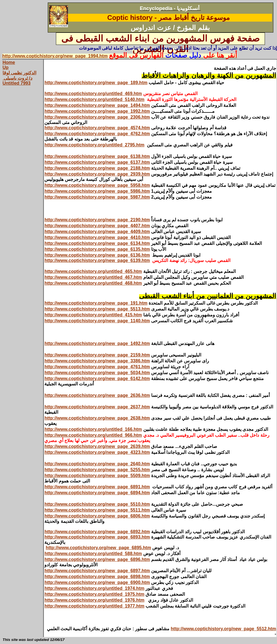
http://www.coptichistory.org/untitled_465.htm (93, 271)
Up (5, 67)
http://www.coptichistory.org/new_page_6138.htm (97, 156)
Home (9, 62)
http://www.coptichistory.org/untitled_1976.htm (94, 600)
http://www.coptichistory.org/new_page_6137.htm (97, 162)
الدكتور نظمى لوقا (19, 73)
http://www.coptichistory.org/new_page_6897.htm (97, 571)
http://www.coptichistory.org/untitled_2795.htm (94, 145)
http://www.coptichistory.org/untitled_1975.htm (94, 594)
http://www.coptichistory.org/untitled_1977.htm (94, 606)
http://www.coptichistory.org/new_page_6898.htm (97, 577)
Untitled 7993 (17, 83)
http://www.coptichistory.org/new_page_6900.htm (97, 582)
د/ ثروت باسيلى (17, 78)
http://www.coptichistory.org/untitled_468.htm (93, 283)
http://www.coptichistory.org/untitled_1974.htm (94, 588)
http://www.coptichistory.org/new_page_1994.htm (55, 56)
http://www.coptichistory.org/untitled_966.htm (93, 435)
